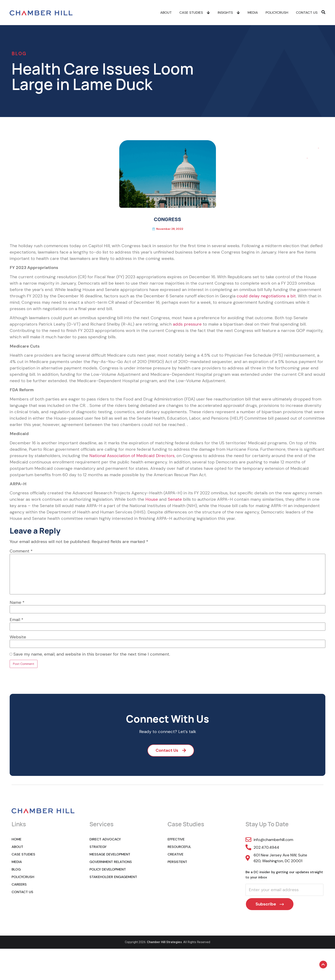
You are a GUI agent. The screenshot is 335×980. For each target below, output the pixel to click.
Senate (175, 499)
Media (253, 13)
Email (17, 620)
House (152, 499)
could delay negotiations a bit (266, 296)
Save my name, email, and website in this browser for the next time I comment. (92, 654)
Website (18, 637)
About (166, 13)
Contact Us (307, 13)
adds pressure (187, 324)
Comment (21, 551)
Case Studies (195, 13)
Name (17, 602)
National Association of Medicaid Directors (132, 456)
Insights (229, 13)
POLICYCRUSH (277, 13)
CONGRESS (167, 219)
